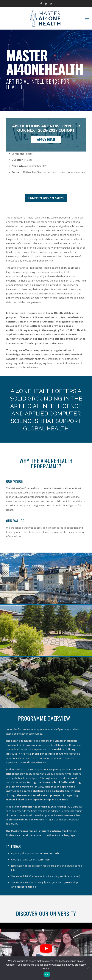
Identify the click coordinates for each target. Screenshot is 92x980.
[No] (87, 968)
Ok (47, 974)
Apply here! (46, 140)
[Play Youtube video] (46, 948)
